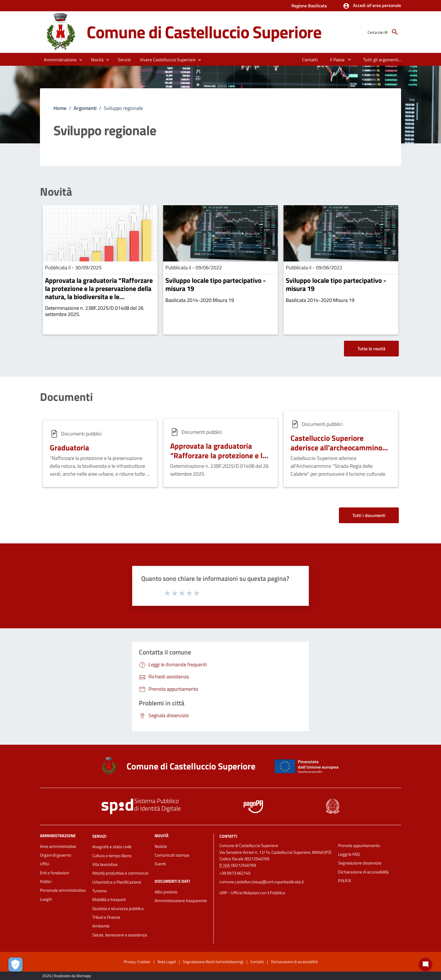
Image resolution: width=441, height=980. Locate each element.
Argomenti (85, 108)
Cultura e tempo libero (112, 856)
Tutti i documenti (369, 515)
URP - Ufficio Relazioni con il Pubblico (252, 893)
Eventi (160, 864)
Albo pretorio (166, 892)
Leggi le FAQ (349, 854)
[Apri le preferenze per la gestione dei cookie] (15, 965)
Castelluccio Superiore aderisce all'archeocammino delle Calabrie (336, 447)
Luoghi (46, 899)
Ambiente (101, 926)
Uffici (45, 864)
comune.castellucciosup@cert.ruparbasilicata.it (262, 882)
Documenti (66, 397)
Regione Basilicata (309, 6)
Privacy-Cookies (137, 962)
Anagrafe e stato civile (112, 847)
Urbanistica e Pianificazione (117, 882)
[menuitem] (310, 60)
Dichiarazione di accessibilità (363, 872)
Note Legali (167, 962)
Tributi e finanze (106, 917)
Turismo (99, 891)
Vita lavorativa (105, 864)
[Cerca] (395, 32)
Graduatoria (69, 447)
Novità (56, 192)
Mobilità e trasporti (109, 899)
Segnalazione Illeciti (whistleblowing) (213, 962)
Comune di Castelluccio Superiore (204, 32)
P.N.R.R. (345, 881)
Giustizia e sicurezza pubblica (118, 908)
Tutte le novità (371, 349)
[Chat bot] (426, 965)
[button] (372, 6)
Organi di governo (56, 855)
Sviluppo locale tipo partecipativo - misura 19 (216, 284)
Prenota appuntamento (359, 845)
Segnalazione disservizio (360, 863)
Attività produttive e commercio (120, 873)
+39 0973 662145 (235, 873)
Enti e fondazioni (55, 873)
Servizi (99, 836)
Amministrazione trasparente (181, 901)
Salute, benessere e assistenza (120, 935)
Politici (46, 881)
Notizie (161, 846)
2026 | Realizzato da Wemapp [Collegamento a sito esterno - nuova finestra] (67, 976)
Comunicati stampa (172, 855)
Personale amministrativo (63, 890)
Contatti (228, 836)
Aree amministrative (58, 846)
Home (60, 108)
